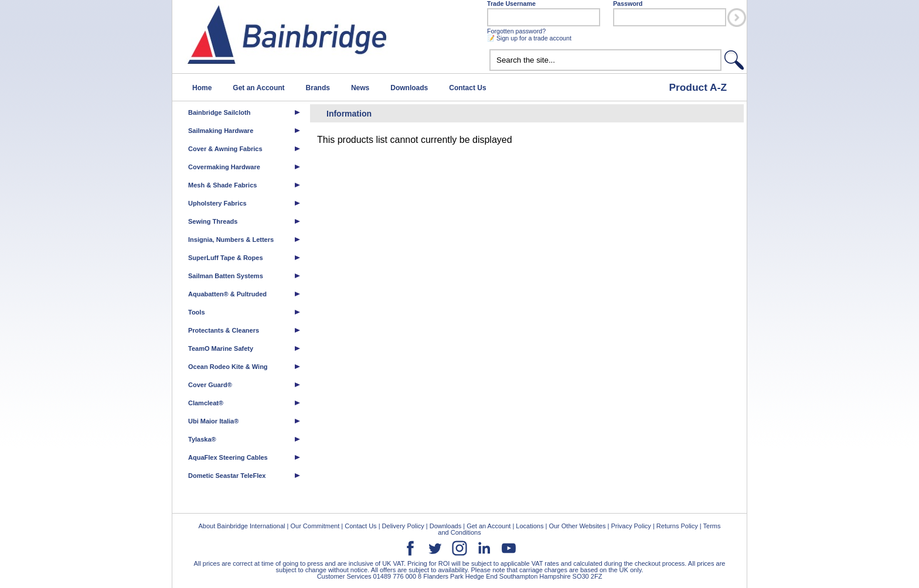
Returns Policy (677, 526)
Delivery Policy (403, 526)
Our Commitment (315, 526)
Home (202, 88)
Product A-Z (698, 87)
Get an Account (258, 88)
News (360, 88)
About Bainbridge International (241, 526)
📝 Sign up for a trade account (529, 38)
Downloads (409, 88)
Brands (318, 88)
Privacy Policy (631, 526)
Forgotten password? (516, 31)
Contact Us (467, 88)
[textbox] (605, 60)
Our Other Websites (577, 526)
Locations (530, 526)
